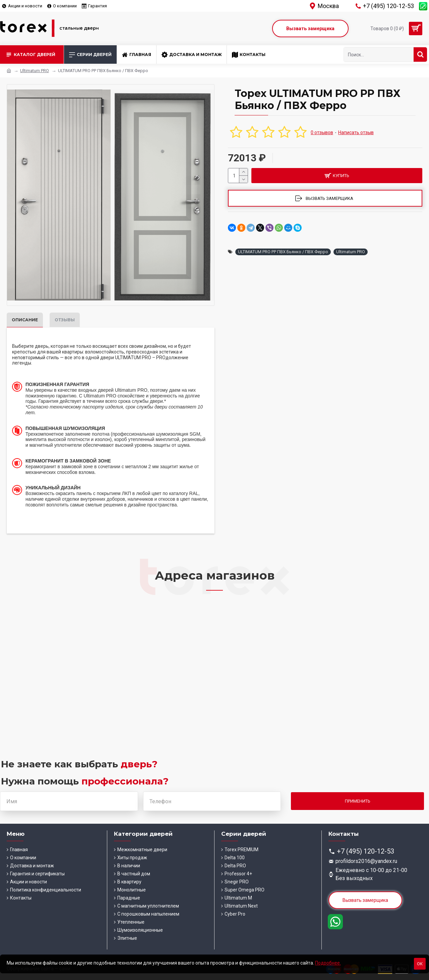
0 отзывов (322, 132)
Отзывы (65, 320)
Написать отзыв (356, 132)
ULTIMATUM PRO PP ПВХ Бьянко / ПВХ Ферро (283, 252)
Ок (420, 964)
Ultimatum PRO (35, 71)
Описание (25, 320)
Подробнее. (328, 963)
